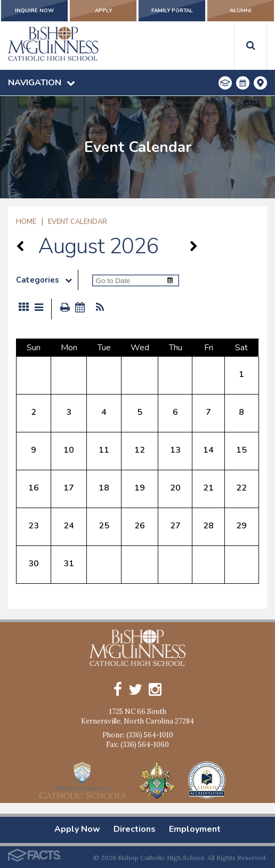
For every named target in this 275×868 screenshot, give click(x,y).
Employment (195, 829)
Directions (135, 829)
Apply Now (77, 829)
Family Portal (172, 11)
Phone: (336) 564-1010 (138, 735)
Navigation (42, 83)
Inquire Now (34, 11)
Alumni (241, 11)
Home (26, 222)
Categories (47, 280)
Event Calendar (78, 222)
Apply (103, 11)
